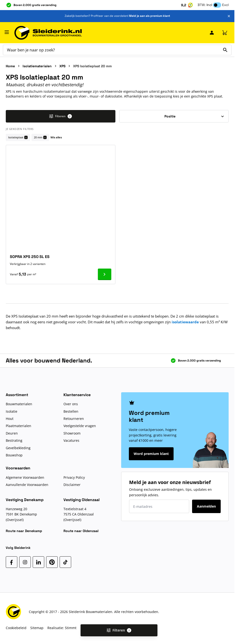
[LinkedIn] (38, 562)
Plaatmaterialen (19, 426)
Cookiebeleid (16, 628)
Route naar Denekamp (24, 531)
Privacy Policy (74, 477)
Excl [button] (225, 5)
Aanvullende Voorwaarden (27, 485)
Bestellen (71, 411)
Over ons (71, 404)
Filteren (61, 116)
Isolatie (12, 411)
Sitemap (37, 628)
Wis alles (56, 137)
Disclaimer (72, 485)
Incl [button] (209, 5)
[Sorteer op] (174, 116)
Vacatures (71, 440)
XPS (62, 66)
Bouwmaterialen (19, 404)
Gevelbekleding (18, 448)
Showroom (72, 433)
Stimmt (71, 628)
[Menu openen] (7, 32)
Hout (10, 419)
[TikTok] (65, 562)
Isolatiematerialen (37, 66)
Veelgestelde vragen (80, 426)
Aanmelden (206, 506)
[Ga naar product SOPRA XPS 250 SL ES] (105, 274)
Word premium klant (151, 454)
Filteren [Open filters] (119, 630)
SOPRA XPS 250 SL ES (30, 257)
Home (10, 66)
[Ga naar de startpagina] (48, 33)
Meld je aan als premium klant (150, 16)
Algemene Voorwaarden (25, 477)
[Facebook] (12, 562)
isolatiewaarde (185, 322)
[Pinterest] (52, 562)
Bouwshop (14, 455)
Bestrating (14, 440)
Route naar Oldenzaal (81, 531)
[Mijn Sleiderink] (212, 33)
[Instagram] (25, 562)
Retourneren (74, 419)
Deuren (12, 433)
